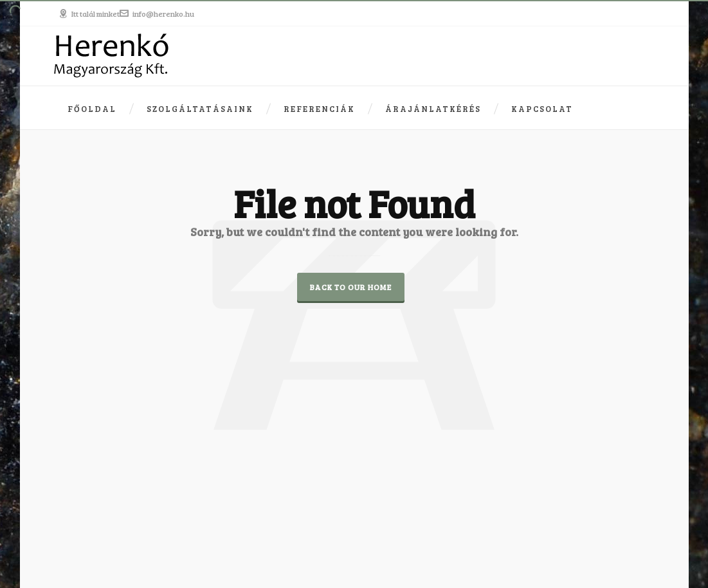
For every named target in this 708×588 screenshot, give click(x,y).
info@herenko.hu (157, 14)
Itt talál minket (89, 14)
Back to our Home (351, 287)
